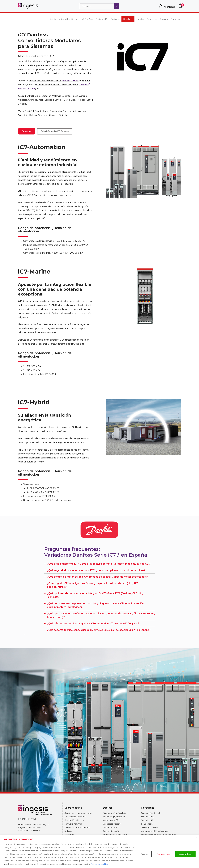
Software (116, 19)
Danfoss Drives (70, 81)
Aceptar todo (185, 854)
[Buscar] (117, 6)
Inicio (53, 19)
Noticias (140, 19)
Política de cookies (99, 864)
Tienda (128, 19)
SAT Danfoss (87, 19)
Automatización (68, 19)
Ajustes (144, 854)
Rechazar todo (163, 854)
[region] (99, 851)
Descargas (152, 19)
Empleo (164, 19)
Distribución (102, 19)
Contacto (175, 19)
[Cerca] (196, 837)
